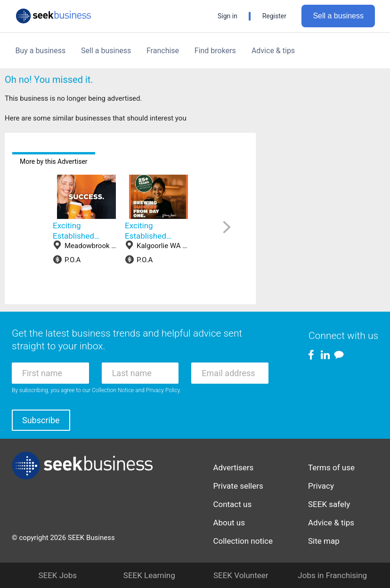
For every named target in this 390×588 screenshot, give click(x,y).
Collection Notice (113, 390)
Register (274, 16)
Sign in (227, 16)
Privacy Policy (163, 390)
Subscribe (41, 420)
